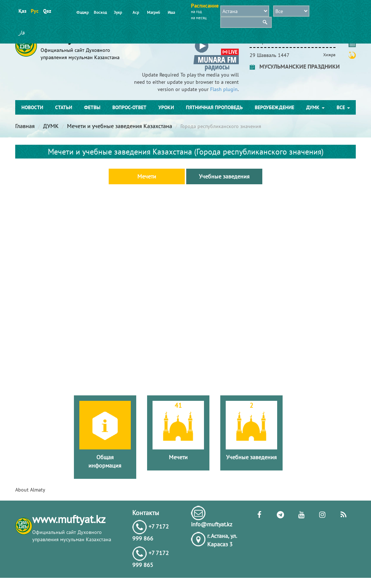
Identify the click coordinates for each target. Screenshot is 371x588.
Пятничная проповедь (214, 107)
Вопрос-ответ (129, 107)
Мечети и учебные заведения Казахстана (120, 126)
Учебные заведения (224, 176)
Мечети (147, 176)
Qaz (47, 11)
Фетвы (92, 107)
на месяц (199, 18)
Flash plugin (224, 89)
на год (196, 12)
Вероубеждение (274, 107)
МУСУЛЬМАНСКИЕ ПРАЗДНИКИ (295, 66)
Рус (35, 11)
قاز (22, 33)
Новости (32, 107)
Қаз (22, 11)
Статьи (64, 107)
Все (343, 107)
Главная (25, 126)
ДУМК (315, 107)
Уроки (166, 107)
